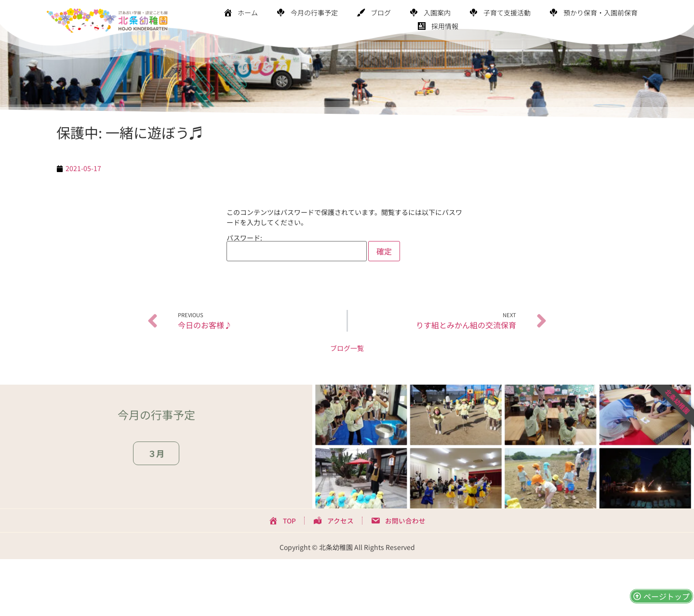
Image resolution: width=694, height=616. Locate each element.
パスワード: (297, 248)
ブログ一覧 (347, 348)
